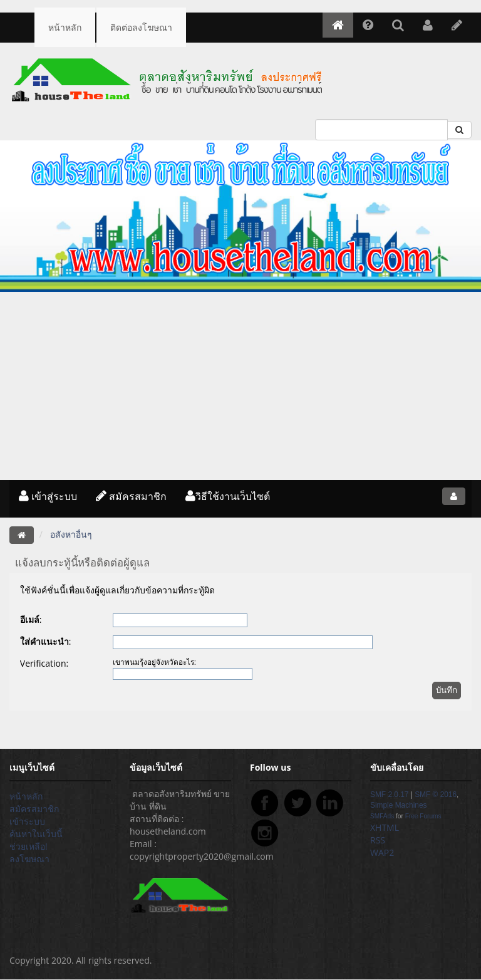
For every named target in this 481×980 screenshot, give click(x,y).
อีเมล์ (30, 619)
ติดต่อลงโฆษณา (141, 27)
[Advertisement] (240, 386)
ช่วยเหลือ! (28, 846)
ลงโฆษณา (29, 859)
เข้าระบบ (27, 821)
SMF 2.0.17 (389, 795)
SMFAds (382, 816)
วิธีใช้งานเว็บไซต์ (228, 496)
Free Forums (423, 816)
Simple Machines (399, 805)
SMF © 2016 (436, 795)
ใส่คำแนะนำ (44, 641)
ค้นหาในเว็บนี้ (36, 834)
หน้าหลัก (65, 27)
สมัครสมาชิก (131, 496)
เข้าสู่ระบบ (48, 496)
